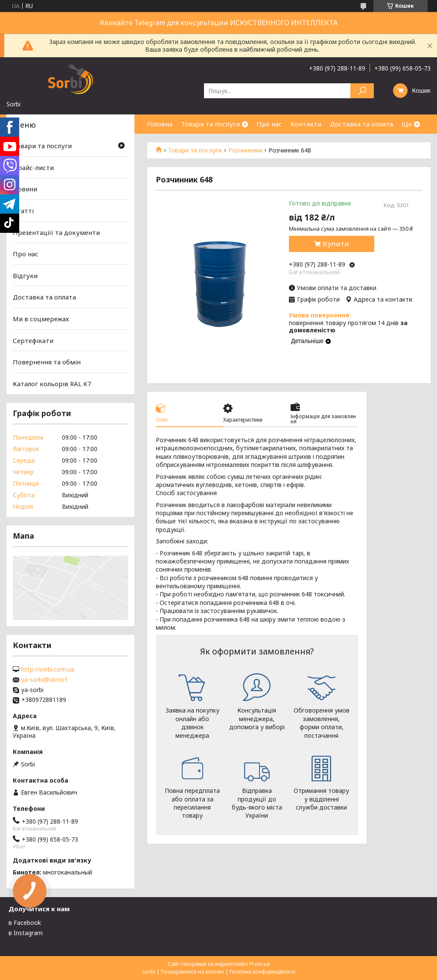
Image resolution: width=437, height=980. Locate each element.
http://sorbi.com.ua (48, 669)
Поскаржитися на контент (192, 972)
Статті (23, 211)
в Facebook (25, 923)
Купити (336, 244)
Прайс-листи (33, 167)
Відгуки (25, 276)
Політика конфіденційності (262, 972)
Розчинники (245, 150)
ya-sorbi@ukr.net (44, 680)
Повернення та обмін (47, 362)
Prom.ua (259, 964)
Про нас (269, 124)
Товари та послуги (210, 124)
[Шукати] (362, 91)
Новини (25, 189)
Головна (160, 124)
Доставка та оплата (361, 124)
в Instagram (26, 933)
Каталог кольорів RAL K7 (52, 384)
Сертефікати (33, 340)
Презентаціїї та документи (56, 232)
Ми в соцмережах (41, 319)
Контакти (306, 124)
